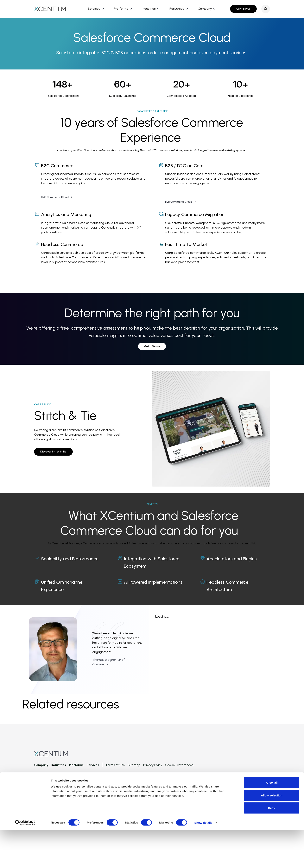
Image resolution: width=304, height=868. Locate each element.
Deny (272, 846)
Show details (203, 860)
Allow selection (272, 833)
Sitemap (134, 765)
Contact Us (243, 9)
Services (94, 9)
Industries (149, 9)
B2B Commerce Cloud (181, 202)
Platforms (121, 9)
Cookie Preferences (179, 765)
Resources (177, 9)
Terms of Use (115, 765)
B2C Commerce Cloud (57, 197)
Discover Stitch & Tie (53, 452)
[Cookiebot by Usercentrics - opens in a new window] (25, 860)
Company (205, 9)
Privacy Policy (153, 765)
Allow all (272, 820)
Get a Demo (152, 346)
